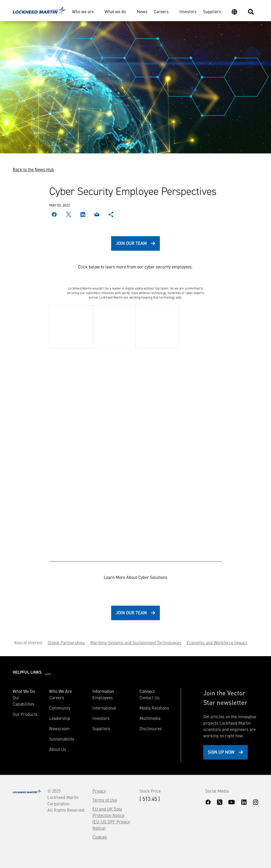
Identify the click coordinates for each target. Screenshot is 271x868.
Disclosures (151, 728)
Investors (188, 11)
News (142, 11)
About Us (58, 749)
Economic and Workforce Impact (217, 642)
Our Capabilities (24, 701)
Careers (161, 11)
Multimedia (150, 718)
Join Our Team (131, 243)
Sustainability (62, 739)
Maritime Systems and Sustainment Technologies (136, 642)
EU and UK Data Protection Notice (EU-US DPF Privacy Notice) (111, 818)
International (104, 708)
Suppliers (212, 11)
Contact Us (150, 697)
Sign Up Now (221, 752)
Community (60, 708)
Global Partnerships (66, 642)
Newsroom (59, 728)
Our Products (25, 714)
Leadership (60, 718)
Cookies (100, 837)
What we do (115, 11)
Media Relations (154, 708)
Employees (103, 697)
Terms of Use (105, 800)
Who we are (83, 11)
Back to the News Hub (33, 169)
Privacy (99, 791)
